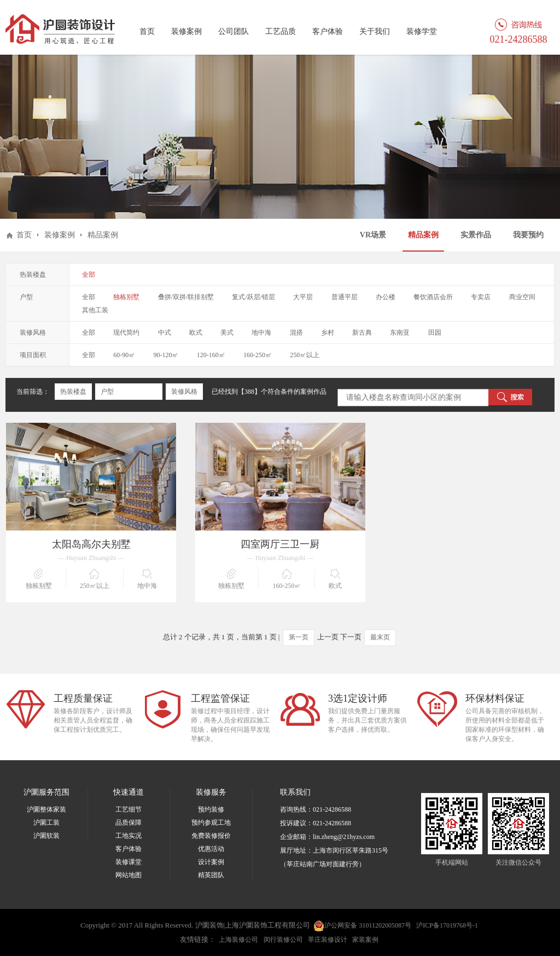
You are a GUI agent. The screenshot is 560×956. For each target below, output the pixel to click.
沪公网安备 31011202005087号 (362, 926)
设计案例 (211, 862)
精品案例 (423, 235)
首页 (147, 31)
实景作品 (476, 235)
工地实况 (129, 836)
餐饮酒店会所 (433, 297)
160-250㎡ (258, 355)
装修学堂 (422, 31)
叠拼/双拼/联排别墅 (186, 297)
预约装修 (211, 809)
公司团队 (234, 31)
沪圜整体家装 (46, 809)
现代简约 (126, 333)
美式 (227, 333)
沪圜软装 (46, 836)
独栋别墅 (126, 297)
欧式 (196, 333)
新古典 (362, 333)
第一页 (299, 637)
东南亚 (400, 333)
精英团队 (211, 875)
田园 (435, 333)
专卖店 (481, 297)
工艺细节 (129, 809)
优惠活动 (211, 849)
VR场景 (373, 235)
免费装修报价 (211, 836)
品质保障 (129, 823)
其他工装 (95, 310)
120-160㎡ (211, 355)
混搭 (296, 333)
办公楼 (386, 297)
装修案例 (186, 31)
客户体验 (328, 31)
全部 (89, 275)
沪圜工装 (46, 823)
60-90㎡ (124, 355)
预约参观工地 (211, 823)
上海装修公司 (238, 940)
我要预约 (528, 235)
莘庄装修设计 (328, 940)
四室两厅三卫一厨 (280, 544)
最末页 (380, 637)
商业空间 (522, 297)
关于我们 (375, 31)
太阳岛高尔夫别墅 (91, 544)
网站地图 (129, 875)
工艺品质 (281, 31)
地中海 (261, 333)
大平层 (303, 297)
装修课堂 (129, 862)
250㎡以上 (305, 355)
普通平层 (345, 297)
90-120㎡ (166, 355)
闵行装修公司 (283, 940)
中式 (165, 333)
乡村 (328, 333)
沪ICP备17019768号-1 (447, 925)
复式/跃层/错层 (253, 297)
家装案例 (365, 940)
